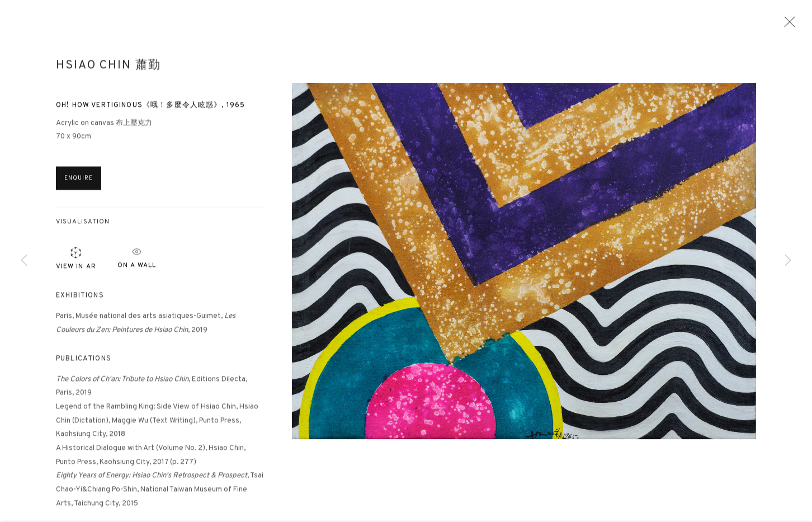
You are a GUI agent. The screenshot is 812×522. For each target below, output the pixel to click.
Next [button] (788, 261)
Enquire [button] (79, 182)
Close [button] (787, 25)
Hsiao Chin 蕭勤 (108, 69)
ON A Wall (137, 259)
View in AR (76, 262)
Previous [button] (24, 261)
